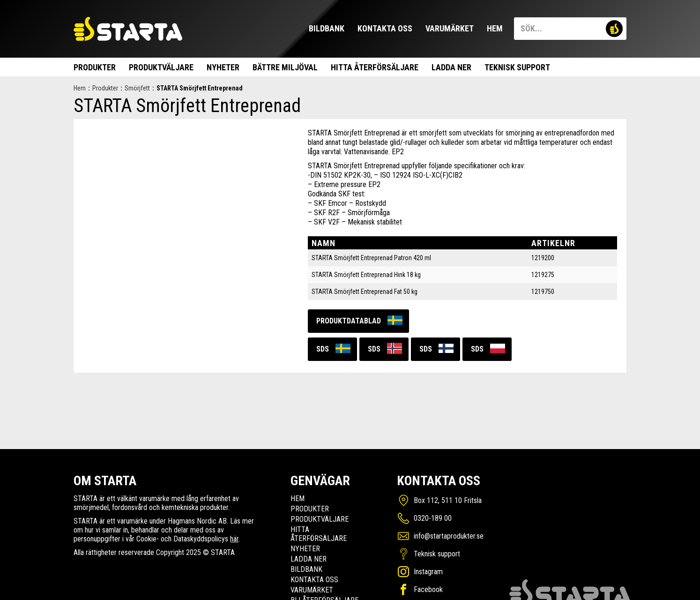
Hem (495, 28)
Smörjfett (137, 88)
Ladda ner (451, 67)
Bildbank (327, 28)
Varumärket (450, 28)
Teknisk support (517, 67)
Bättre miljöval (285, 67)
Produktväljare (161, 67)
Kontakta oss (385, 28)
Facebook (428, 589)
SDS (323, 349)
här (234, 539)
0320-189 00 (433, 518)
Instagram (428, 572)
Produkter (95, 67)
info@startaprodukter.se (449, 536)
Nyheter (223, 67)
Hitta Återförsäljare (375, 67)
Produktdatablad (349, 321)
